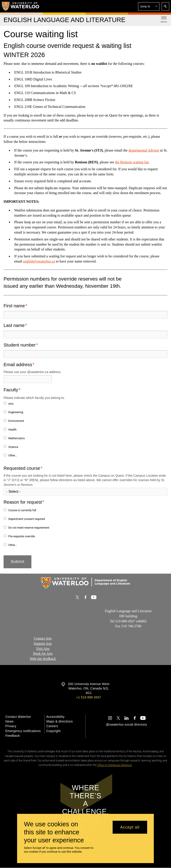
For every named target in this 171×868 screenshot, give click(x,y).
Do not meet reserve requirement (29, 528)
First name (14, 306)
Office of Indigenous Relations (115, 765)
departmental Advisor (144, 150)
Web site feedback (43, 659)
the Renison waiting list (132, 162)
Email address (18, 365)
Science (13, 447)
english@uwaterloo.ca (39, 261)
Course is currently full (22, 510)
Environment (16, 421)
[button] (149, 6)
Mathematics (16, 438)
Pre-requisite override (21, 536)
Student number (20, 345)
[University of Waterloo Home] (21, 6)
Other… (12, 455)
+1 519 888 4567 (89, 697)
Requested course (22, 468)
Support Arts (43, 643)
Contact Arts (43, 638)
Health (12, 430)
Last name (14, 325)
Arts (11, 404)
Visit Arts (43, 648)
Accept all (130, 827)
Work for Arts (43, 654)
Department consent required (26, 519)
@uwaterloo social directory (126, 724)
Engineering (16, 412)
